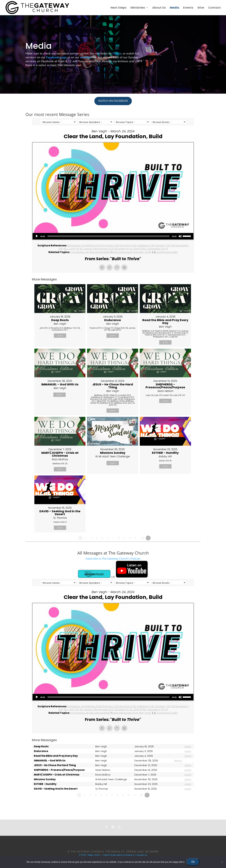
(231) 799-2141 (89, 855)
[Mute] (180, 236)
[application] (113, 236)
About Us (159, 8)
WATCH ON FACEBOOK (113, 101)
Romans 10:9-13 (107, 249)
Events (188, 8)
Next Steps (119, 8)
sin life (90, 252)
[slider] (108, 236)
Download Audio (167, 252)
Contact (214, 8)
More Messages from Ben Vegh (132, 252)
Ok (193, 862)
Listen (60, 336)
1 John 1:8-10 (75, 249)
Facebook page (56, 57)
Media (174, 8)
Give (201, 8)
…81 (142, 538)
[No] (222, 862)
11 (135, 538)
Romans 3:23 (110, 246)
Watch (60, 395)
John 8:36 (139, 249)
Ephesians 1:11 (75, 246)
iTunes (117, 53)
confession (78, 252)
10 (130, 538)
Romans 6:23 (128, 246)
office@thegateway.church (125, 855)
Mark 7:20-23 (166, 246)
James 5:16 (90, 249)
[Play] (37, 236)
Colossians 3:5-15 (157, 249)
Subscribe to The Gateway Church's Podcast (113, 558)
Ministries (138, 8)
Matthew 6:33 (93, 246)
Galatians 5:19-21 (147, 246)
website (85, 57)
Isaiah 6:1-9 (125, 249)
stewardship (102, 252)
